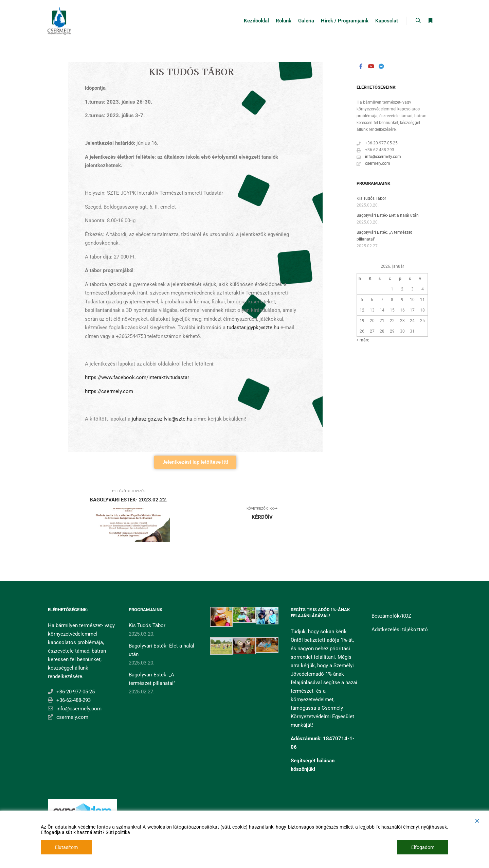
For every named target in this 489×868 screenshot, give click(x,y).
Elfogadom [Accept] (423, 847)
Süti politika (118, 832)
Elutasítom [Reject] (66, 847)
